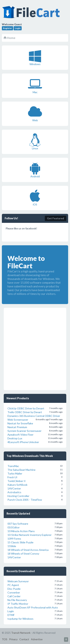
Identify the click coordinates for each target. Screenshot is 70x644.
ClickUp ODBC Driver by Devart (26, 408)
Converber (14, 592)
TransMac (13, 466)
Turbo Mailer (15, 473)
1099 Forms (14, 539)
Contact (24, 639)
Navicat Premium (17, 427)
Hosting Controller (18, 496)
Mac (35, 86)
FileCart (32, 14)
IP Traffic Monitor (18, 604)
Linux (35, 142)
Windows (35, 57)
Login (18, 28)
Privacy (13, 639)
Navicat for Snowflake (20, 423)
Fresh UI (12, 477)
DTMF (11, 615)
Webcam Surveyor (18, 581)
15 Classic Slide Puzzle (20, 542)
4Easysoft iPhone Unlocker (23, 442)
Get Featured (56, 218)
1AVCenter (14, 488)
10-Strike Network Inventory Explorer (29, 535)
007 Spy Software (18, 524)
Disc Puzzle (14, 589)
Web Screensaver (18, 420)
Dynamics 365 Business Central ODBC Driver (34, 416)
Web (35, 114)
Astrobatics (14, 492)
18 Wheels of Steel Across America (28, 550)
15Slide (12, 546)
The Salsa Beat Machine (21, 470)
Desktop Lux (15, 438)
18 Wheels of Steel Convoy (23, 554)
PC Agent (13, 585)
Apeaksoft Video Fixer (20, 435)
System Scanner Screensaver (24, 431)
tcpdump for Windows (20, 619)
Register (7, 28)
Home (10, 38)
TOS (5, 639)
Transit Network (21, 633)
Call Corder (14, 596)
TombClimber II (17, 481)
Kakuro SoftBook (17, 485)
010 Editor (14, 527)
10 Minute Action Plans (21, 531)
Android (35, 170)
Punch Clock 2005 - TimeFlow (25, 500)
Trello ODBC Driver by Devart (25, 412)
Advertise (37, 639)
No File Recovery (17, 600)
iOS (35, 198)
